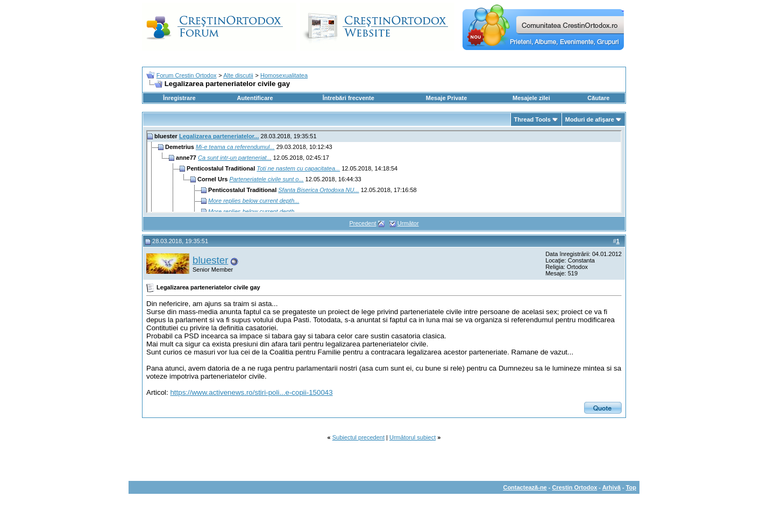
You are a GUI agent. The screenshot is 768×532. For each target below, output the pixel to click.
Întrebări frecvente (349, 98)
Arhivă (611, 487)
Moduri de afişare (590, 119)
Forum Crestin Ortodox (187, 75)
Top (631, 487)
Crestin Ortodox (575, 487)
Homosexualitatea (284, 75)
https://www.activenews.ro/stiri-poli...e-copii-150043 (251, 392)
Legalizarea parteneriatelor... (219, 136)
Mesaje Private (446, 98)
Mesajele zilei (531, 98)
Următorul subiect (413, 437)
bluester (210, 260)
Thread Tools (532, 119)
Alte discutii (238, 75)
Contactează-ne (525, 487)
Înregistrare (179, 98)
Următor (408, 223)
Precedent (362, 223)
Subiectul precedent (358, 437)
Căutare (598, 98)
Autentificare (255, 98)
